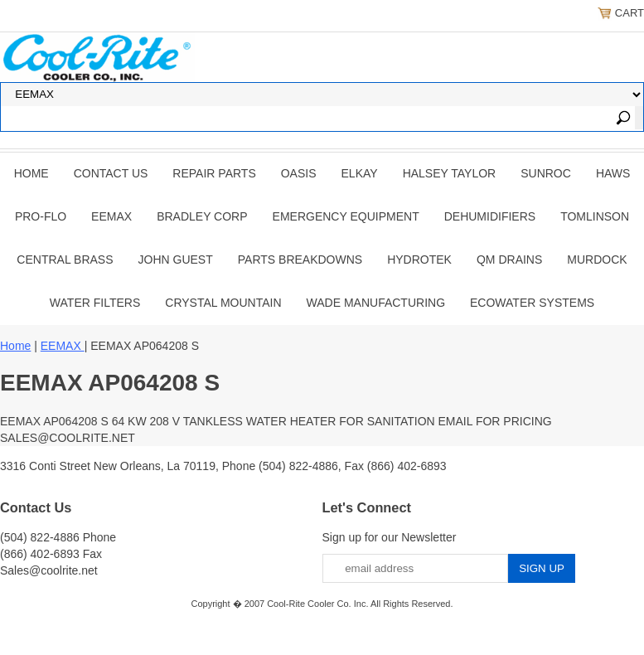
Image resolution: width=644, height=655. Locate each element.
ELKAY (360, 173)
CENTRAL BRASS (65, 260)
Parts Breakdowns (300, 260)
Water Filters (95, 303)
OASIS (299, 173)
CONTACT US (111, 173)
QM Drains (509, 260)
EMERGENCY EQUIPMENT (346, 216)
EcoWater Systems (532, 303)
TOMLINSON (595, 216)
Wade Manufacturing (376, 303)
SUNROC (546, 173)
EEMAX (111, 216)
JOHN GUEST (176, 260)
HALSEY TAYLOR (450, 173)
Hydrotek (419, 260)
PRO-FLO (41, 216)
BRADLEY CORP (202, 216)
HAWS (613, 173)
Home (31, 173)
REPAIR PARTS (214, 173)
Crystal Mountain (223, 303)
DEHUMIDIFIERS (490, 216)
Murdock (597, 260)
